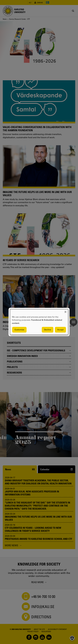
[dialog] (39, 322)
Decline (48, 330)
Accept (60, 330)
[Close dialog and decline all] (65, 311)
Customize (19, 330)
